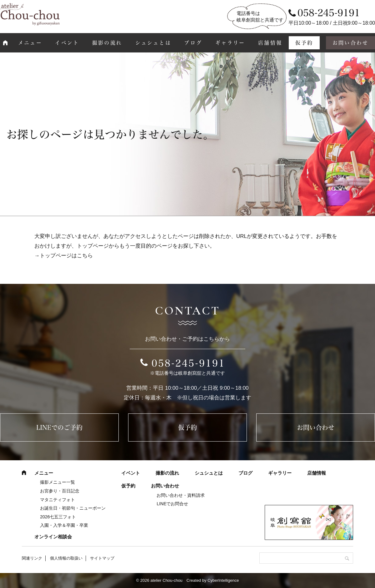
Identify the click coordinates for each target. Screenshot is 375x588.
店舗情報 (270, 43)
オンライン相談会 (53, 537)
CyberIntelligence (223, 580)
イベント (67, 43)
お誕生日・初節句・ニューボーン (73, 508)
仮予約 (304, 43)
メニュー (30, 43)
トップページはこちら (66, 256)
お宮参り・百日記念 (60, 491)
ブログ (193, 43)
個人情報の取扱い (66, 558)
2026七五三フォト (58, 517)
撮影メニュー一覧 (57, 482)
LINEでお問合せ (172, 504)
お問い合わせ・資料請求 (181, 495)
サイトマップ (102, 558)
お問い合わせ (316, 427)
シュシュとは (153, 43)
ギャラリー (230, 43)
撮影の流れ (107, 43)
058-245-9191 (188, 363)
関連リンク (32, 558)
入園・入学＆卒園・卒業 (64, 525)
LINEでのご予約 (59, 427)
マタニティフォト (57, 500)
